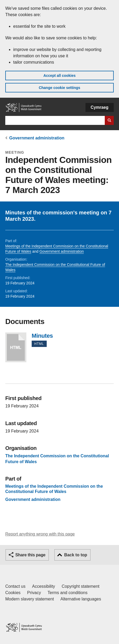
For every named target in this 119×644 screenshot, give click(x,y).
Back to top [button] (76, 555)
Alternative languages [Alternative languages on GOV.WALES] (81, 599)
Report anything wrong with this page (40, 534)
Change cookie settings (59, 88)
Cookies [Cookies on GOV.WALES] (13, 593)
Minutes (16, 347)
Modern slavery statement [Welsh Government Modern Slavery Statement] (30, 599)
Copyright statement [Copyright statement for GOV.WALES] (81, 586)
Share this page (30, 555)
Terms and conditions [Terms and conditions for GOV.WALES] (67, 593)
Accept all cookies (59, 76)
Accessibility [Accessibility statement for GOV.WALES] (43, 586)
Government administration (37, 138)
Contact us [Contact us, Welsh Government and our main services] (15, 586)
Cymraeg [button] (100, 107)
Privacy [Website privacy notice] (34, 593)
